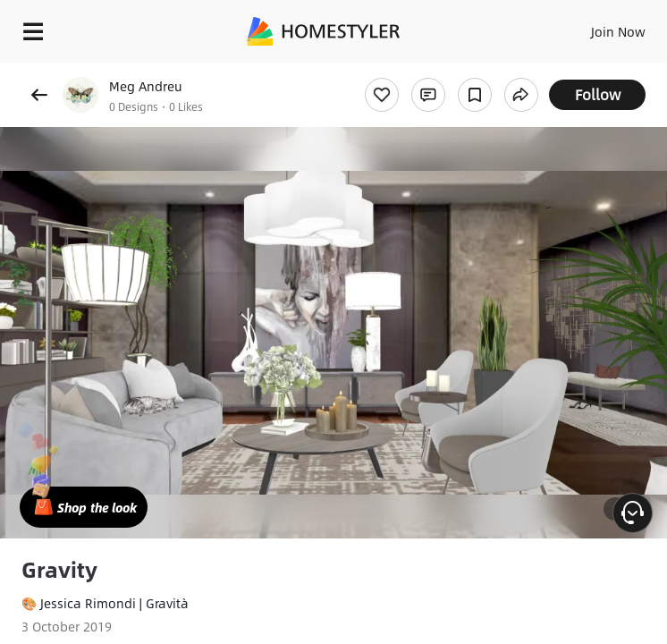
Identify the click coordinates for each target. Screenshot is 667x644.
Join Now (618, 31)
